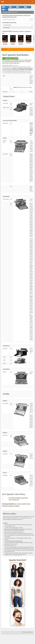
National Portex (22, 62)
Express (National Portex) (17, 60)
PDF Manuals (22, 32)
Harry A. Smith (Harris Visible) (27, 60)
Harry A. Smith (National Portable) (8, 62)
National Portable (16, 62)
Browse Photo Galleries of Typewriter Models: (9, 23)
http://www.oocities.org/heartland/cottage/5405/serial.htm (14, 529)
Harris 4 (16, 504)
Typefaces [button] (27, 7)
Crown (12, 60)
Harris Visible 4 (16, 506)
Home (3, 49)
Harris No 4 (25, 504)
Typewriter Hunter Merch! (18, 560)
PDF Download (5, 45)
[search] (17, 25)
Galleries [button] (19, 7)
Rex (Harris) (7, 63)
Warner (18, 63)
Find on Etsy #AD (14, 58)
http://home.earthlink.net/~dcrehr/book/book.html (14, 541)
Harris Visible (9, 506)
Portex (26, 62)
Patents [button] (5, 9)
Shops (3, 33)
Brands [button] (5, 7)
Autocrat (9, 60)
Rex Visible (11, 63)
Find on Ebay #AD (6, 58)
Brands (6, 49)
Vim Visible (15, 63)
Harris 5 (20, 504)
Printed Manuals (15, 32)
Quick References (28, 32)
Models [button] (12, 7)
